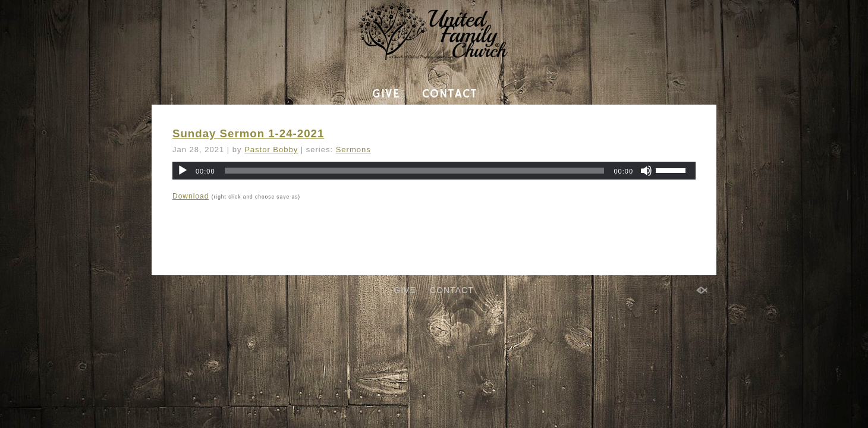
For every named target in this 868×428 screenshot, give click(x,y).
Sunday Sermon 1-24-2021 (248, 133)
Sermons (353, 150)
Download (191, 196)
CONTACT (450, 94)
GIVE (386, 94)
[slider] (415, 171)
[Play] (183, 171)
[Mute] (646, 171)
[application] (434, 171)
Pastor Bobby (271, 150)
